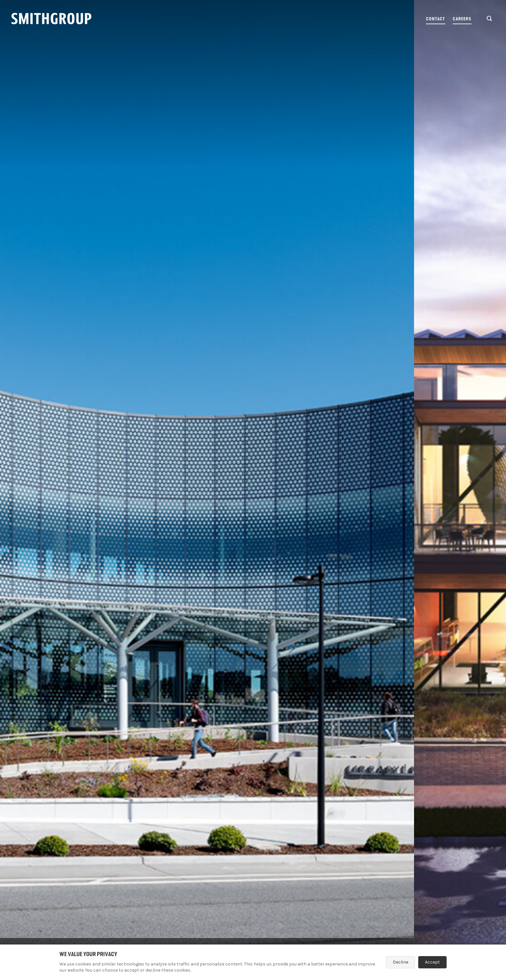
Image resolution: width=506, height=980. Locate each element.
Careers (462, 19)
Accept (432, 962)
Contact (436, 19)
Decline (400, 962)
